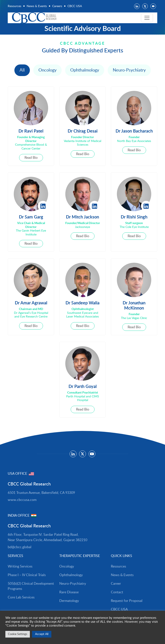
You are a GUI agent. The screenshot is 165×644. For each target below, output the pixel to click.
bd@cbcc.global (20, 547)
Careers (57, 6)
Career (116, 584)
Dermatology (69, 601)
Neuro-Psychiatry (129, 70)
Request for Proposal (127, 601)
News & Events (37, 6)
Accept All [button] (42, 634)
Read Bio (31, 158)
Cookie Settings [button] (18, 634)
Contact (117, 592)
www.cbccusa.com (22, 500)
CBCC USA (75, 6)
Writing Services (20, 566)
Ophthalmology (85, 70)
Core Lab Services (21, 597)
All (22, 70)
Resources (15, 6)
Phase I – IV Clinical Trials (27, 575)
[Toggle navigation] (147, 18)
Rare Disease (69, 592)
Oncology (47, 70)
